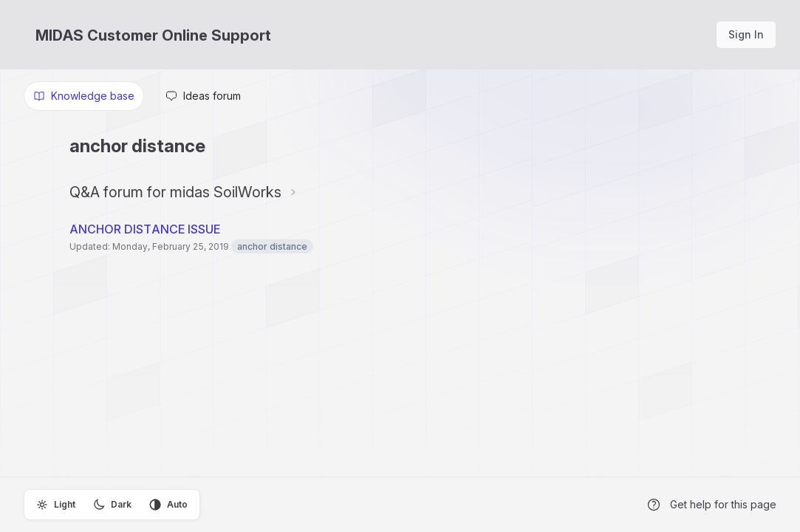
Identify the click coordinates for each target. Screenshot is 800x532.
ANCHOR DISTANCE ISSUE (145, 229)
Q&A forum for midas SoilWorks (175, 192)
